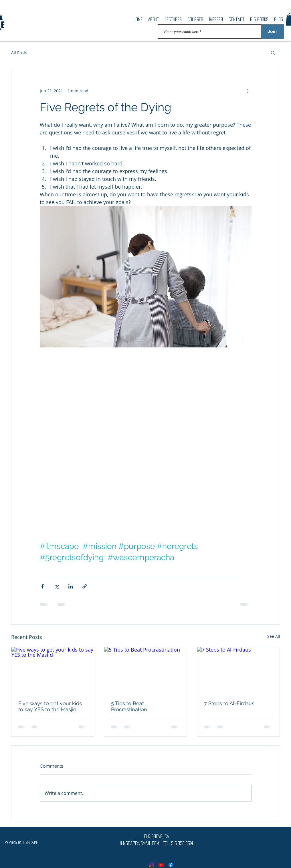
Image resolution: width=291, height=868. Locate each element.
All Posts (19, 53)
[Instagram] (151, 865)
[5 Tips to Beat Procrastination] (145, 670)
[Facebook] (171, 865)
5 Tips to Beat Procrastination (129, 706)
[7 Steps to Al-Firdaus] (238, 670)
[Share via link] (85, 586)
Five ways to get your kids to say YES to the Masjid (50, 706)
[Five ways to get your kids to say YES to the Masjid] (53, 670)
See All (274, 636)
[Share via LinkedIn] (71, 586)
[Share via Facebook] (42, 586)
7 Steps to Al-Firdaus (229, 703)
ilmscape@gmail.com (139, 843)
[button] (273, 52)
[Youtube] (161, 865)
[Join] (272, 32)
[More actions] (248, 91)
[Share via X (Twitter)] (57, 586)
